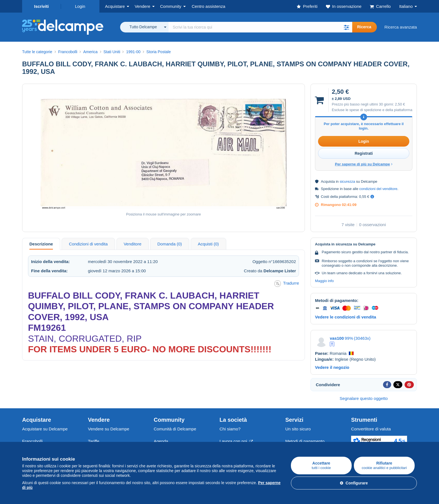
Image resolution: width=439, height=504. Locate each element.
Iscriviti (42, 6)
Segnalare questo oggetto (364, 398)
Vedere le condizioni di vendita (345, 317)
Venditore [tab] (133, 244)
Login (80, 6)
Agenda (161, 441)
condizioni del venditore (378, 189)
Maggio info (324, 281)
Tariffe (94, 441)
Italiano (406, 6)
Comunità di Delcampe (175, 429)
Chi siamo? (230, 429)
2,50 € (400, 104)
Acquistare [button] (115, 6)
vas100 (337, 338)
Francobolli (32, 441)
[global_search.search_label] (260, 27)
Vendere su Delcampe (109, 429)
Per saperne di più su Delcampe (364, 164)
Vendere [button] (143, 6)
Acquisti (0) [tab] (208, 244)
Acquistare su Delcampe (45, 429)
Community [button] (171, 6)
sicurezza (347, 181)
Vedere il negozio (332, 367)
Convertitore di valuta (371, 429)
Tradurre (287, 284)
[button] (347, 27)
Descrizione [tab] (41, 244)
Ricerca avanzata (401, 27)
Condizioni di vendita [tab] (88, 244)
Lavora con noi (236, 441)
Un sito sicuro (298, 429)
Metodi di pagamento (305, 441)
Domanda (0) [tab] (170, 244)
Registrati (364, 153)
